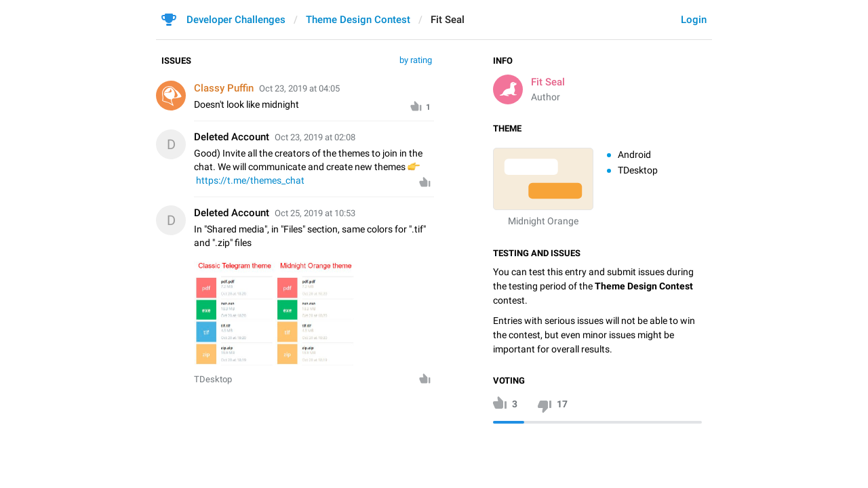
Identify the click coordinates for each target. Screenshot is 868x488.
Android (634, 155)
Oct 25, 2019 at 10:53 (315, 213)
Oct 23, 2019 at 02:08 (315, 137)
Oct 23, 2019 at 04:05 (299, 88)
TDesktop (638, 170)
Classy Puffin (224, 88)
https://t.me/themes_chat (250, 180)
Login (694, 20)
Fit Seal (548, 82)
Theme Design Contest (358, 20)
